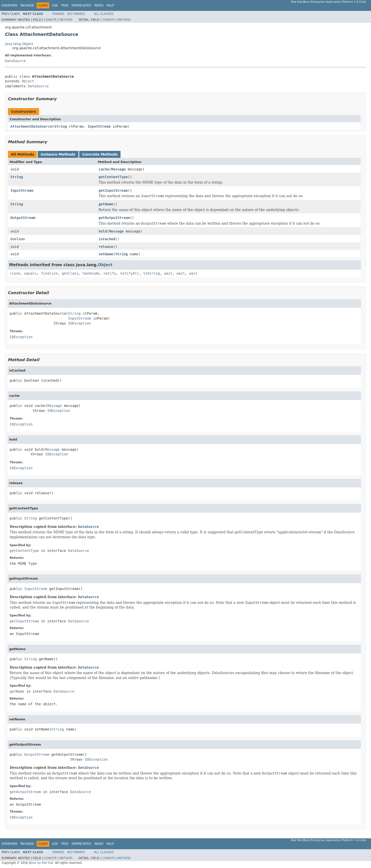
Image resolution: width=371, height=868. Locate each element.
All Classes (104, 14)
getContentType (113, 177)
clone (15, 273)
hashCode (91, 273)
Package (27, 5)
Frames (58, 14)
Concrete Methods (100, 154)
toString (152, 273)
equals (31, 273)
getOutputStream (114, 218)
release (106, 247)
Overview (9, 5)
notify (110, 273)
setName (106, 254)
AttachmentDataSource (31, 126)
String (61, 126)
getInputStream (113, 190)
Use (55, 5)
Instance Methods (58, 154)
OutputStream (23, 218)
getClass (70, 273)
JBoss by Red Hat (41, 863)
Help (110, 5)
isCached (107, 239)
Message (118, 169)
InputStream (99, 126)
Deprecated (81, 5)
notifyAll (130, 273)
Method (66, 20)
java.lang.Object (19, 44)
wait (168, 273)
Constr (50, 20)
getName (106, 204)
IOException (80, 323)
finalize (49, 273)
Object (28, 81)
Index (99, 5)
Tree (65, 5)
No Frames (76, 14)
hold (103, 231)
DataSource (15, 61)
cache (104, 169)
